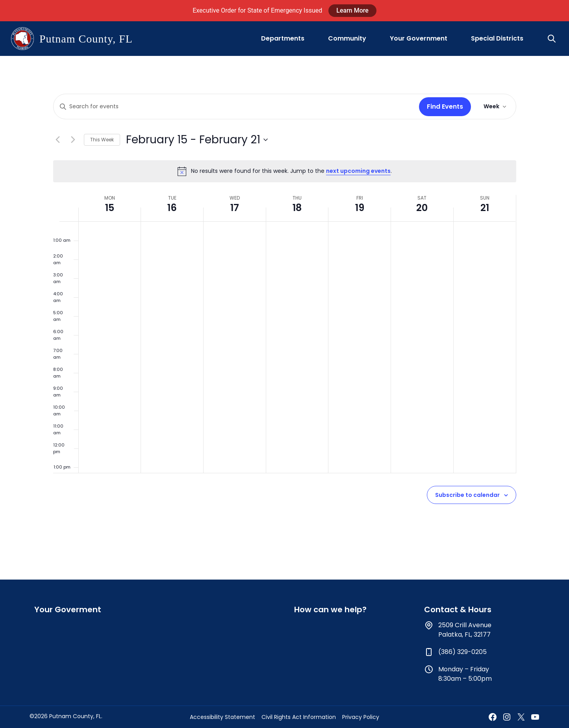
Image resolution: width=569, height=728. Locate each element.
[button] (552, 39)
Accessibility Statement (222, 717)
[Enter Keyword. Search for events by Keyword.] (235, 107)
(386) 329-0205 (462, 652)
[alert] (285, 171)
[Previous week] (58, 140)
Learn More (352, 10)
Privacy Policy (361, 717)
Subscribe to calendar (467, 495)
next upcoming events (358, 171)
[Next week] (73, 140)
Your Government (419, 38)
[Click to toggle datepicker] (197, 140)
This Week (102, 140)
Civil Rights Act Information (299, 717)
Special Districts (497, 38)
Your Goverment (68, 609)
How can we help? (330, 609)
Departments (283, 38)
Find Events (445, 107)
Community (347, 38)
